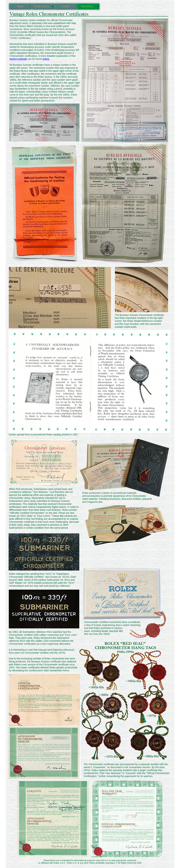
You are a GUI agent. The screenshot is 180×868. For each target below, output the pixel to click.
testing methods (18, 59)
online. (46, 59)
